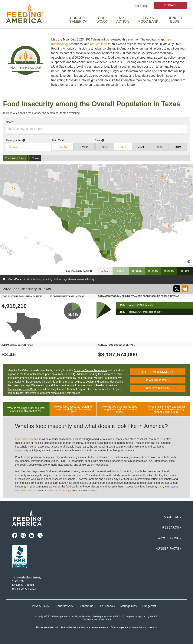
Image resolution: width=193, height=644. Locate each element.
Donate (170, 5)
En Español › (108, 606)
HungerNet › (150, 606)
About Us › (172, 517)
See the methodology (157, 372)
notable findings (62, 490)
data (160, 487)
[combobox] (96, 128)
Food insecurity (24, 439)
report (169, 39)
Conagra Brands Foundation (90, 370)
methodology (60, 44)
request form (99, 44)
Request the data (158, 388)
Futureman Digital (72, 382)
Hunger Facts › (168, 549)
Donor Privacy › (65, 606)
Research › (172, 527)
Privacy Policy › (41, 606)
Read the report (157, 380)
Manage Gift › (129, 606)
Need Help (141, 6)
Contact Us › (87, 606)
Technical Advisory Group (22, 389)
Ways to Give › (169, 538)
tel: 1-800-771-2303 (24, 589)
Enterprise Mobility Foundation (99, 378)
